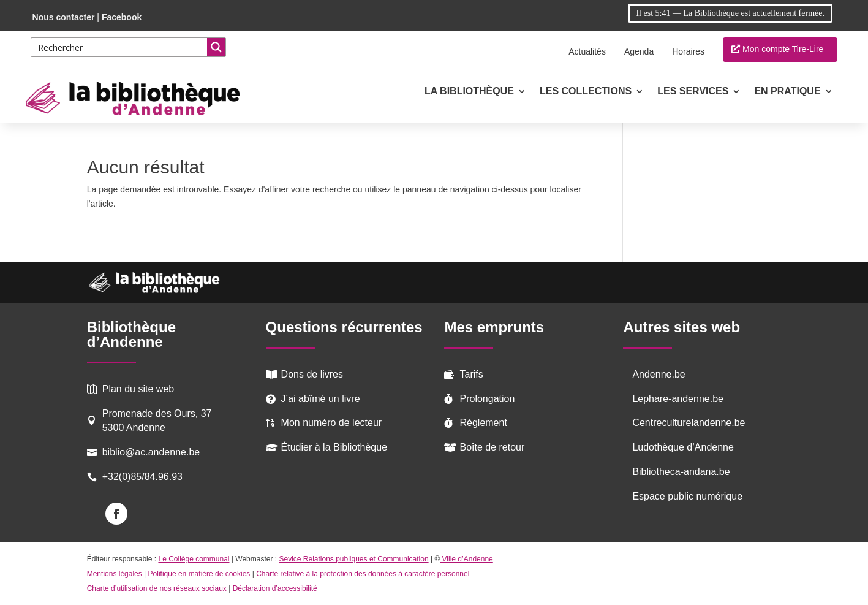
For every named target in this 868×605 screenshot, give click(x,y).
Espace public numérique (687, 496)
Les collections (586, 92)
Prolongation (487, 399)
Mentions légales (115, 574)
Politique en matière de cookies (199, 574)
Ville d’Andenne (466, 559)
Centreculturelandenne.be (689, 423)
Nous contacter (64, 17)
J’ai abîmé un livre (321, 399)
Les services (693, 92)
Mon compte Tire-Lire (783, 49)
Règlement (483, 423)
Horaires (688, 51)
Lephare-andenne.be (678, 399)
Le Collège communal (194, 559)
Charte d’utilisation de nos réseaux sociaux (157, 588)
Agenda (639, 51)
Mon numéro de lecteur (332, 423)
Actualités (587, 51)
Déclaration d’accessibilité (275, 588)
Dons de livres (312, 374)
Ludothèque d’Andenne (683, 447)
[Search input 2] (120, 47)
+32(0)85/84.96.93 (142, 477)
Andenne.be (659, 374)
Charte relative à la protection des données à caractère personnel (364, 574)
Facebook (122, 17)
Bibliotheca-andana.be (681, 472)
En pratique (787, 92)
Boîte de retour (492, 447)
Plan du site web (138, 389)
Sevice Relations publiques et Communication (353, 559)
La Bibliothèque (469, 92)
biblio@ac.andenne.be (151, 452)
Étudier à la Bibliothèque (334, 447)
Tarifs (471, 374)
